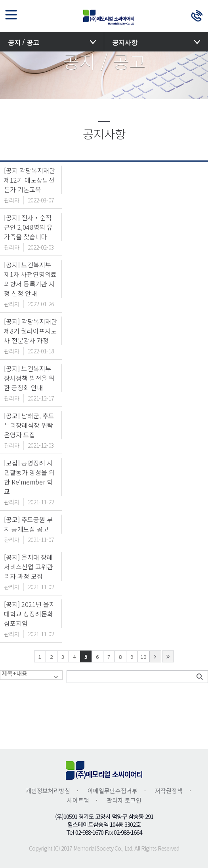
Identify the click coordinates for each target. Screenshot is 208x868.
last (168, 656)
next (155, 656)
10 (143, 657)
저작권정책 (169, 791)
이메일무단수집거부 (113, 791)
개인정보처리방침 (48, 791)
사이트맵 (78, 800)
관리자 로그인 (124, 800)
